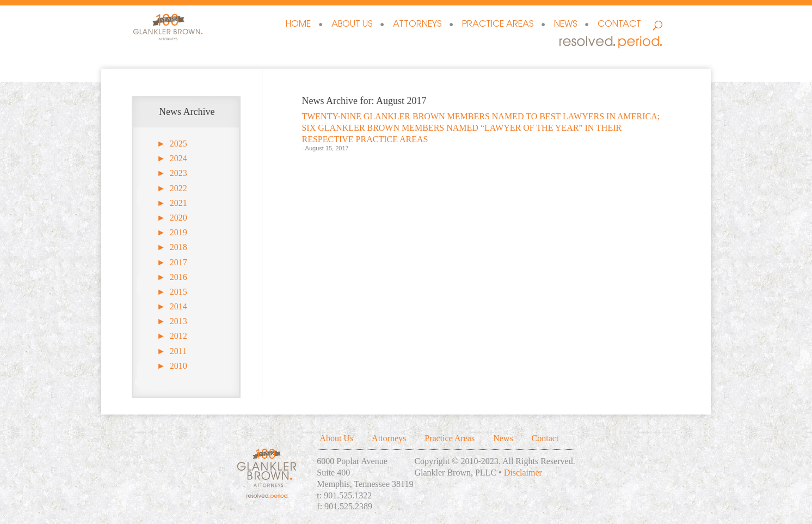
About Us (352, 25)
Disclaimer (523, 473)
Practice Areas (498, 25)
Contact (619, 25)
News (565, 25)
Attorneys (417, 25)
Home (298, 25)
